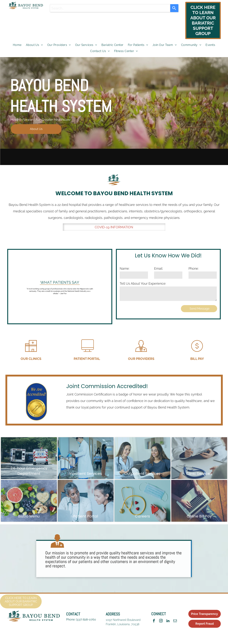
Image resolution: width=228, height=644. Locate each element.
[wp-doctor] (57, 549)
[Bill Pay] (197, 353)
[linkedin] (168, 621)
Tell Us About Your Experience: (143, 284)
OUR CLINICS (31, 359)
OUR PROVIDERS (141, 359)
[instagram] (161, 621)
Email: (159, 268)
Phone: (194, 268)
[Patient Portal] (87, 353)
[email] (175, 621)
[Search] (174, 8)
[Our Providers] (141, 353)
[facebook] (154, 621)
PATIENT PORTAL (87, 359)
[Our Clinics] (31, 353)
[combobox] (110, 8)
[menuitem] (17, 45)
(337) (79, 620)
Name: (125, 268)
